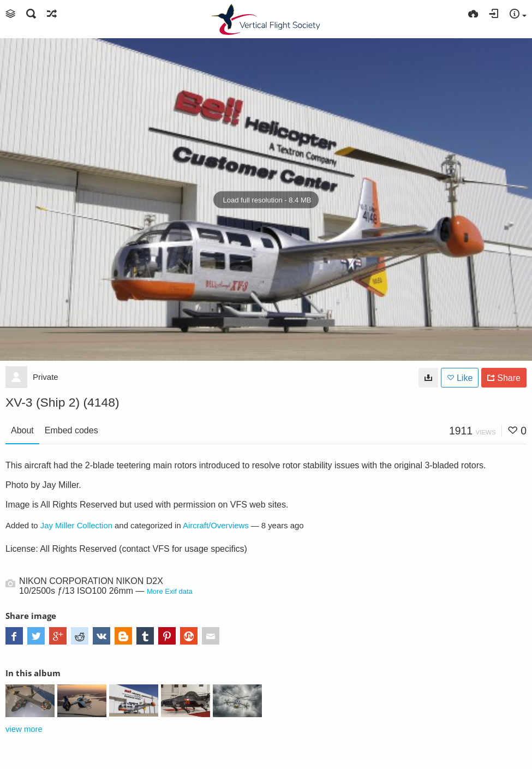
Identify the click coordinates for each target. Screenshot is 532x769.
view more (24, 729)
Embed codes (71, 430)
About (22, 430)
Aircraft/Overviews (216, 526)
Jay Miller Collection (76, 526)
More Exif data (170, 591)
